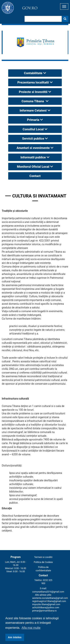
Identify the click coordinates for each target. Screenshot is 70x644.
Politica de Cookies (43, 562)
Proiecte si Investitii (33, 92)
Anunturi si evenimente (33, 148)
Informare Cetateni (33, 110)
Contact (35, 176)
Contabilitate (33, 73)
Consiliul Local (33, 129)
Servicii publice (33, 139)
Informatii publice (33, 157)
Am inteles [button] (15, 637)
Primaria (33, 120)
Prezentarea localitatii (33, 82)
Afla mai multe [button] (31, 628)
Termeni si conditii (43, 557)
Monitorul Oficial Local (33, 167)
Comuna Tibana (33, 101)
